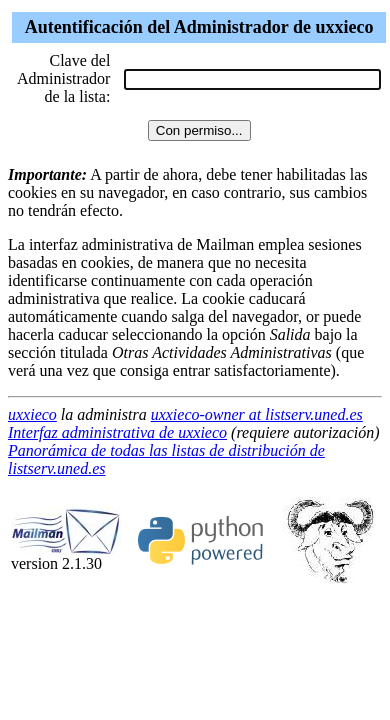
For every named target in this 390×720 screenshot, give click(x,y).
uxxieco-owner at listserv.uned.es (257, 414)
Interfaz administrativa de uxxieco (117, 432)
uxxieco (32, 414)
